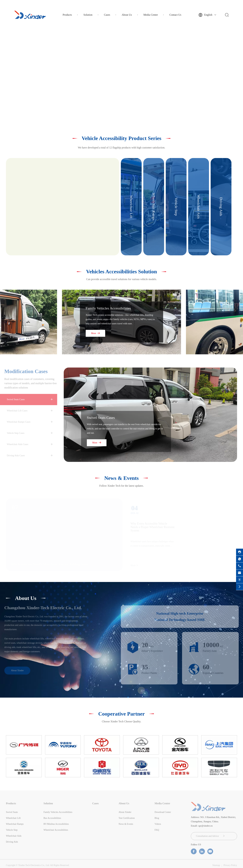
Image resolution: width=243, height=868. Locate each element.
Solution (88, 15)
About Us (127, 15)
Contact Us (175, 15)
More (95, 333)
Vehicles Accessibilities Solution (121, 272)
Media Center (151, 15)
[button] (116, 113)
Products (67, 15)
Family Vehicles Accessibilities (108, 308)
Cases (107, 15)
